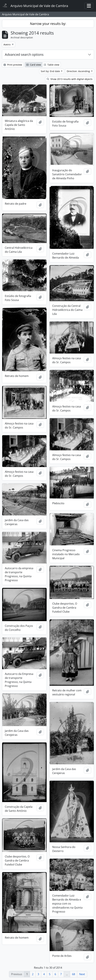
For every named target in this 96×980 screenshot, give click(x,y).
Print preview (13, 65)
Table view (51, 65)
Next (82, 974)
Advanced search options (24, 55)
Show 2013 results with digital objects (70, 79)
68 (74, 974)
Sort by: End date (51, 71)
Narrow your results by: (48, 24)
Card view (34, 65)
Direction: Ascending (79, 71)
